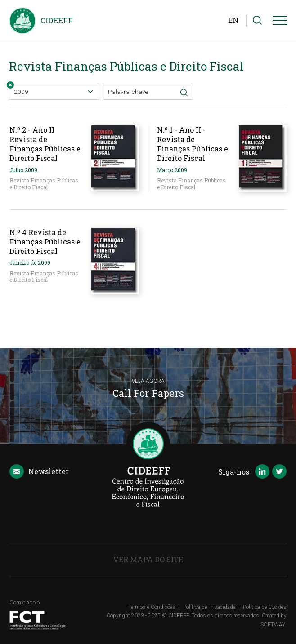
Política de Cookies (265, 607)
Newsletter (39, 472)
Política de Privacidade (209, 607)
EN (233, 20)
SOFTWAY (273, 625)
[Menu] (280, 22)
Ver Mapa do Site (148, 559)
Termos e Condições (152, 607)
